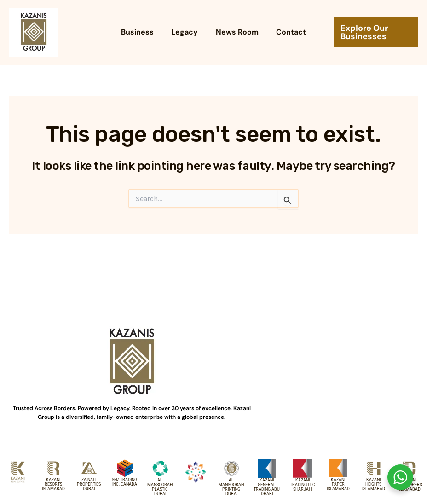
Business (142, 32)
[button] (373, 32)
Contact (287, 32)
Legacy (186, 32)
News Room (236, 32)
